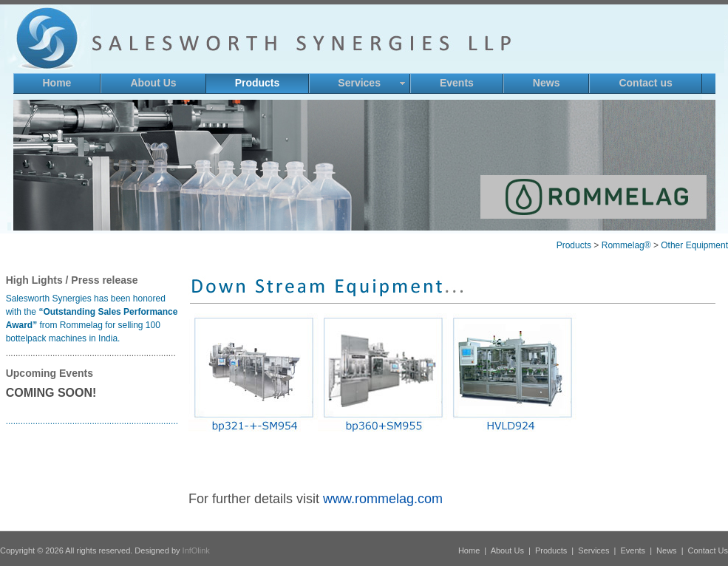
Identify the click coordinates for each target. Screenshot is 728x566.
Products (551, 550)
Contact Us (708, 550)
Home (469, 550)
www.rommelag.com (383, 499)
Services (593, 550)
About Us (507, 550)
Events (633, 550)
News (667, 550)
